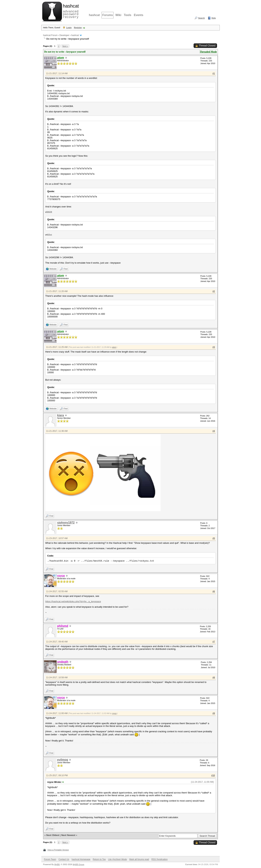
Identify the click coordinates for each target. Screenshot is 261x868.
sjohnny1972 (66, 523)
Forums (108, 15)
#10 (213, 775)
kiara (60, 415)
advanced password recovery (70, 11)
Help (214, 18)
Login (69, 28)
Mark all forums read (139, 859)
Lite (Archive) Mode (118, 859)
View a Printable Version (58, 850)
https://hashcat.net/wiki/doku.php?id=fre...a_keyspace (73, 601)
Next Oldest (53, 835)
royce (114, 713)
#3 (214, 347)
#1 (214, 73)
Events (138, 15)
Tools (128, 15)
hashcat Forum (50, 35)
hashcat (94, 15)
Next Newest (68, 835)
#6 (214, 591)
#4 (214, 431)
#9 (214, 713)
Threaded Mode (208, 52)
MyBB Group (78, 864)
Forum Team (50, 859)
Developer (64, 35)
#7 (214, 642)
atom (114, 347)
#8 (214, 678)
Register (78, 28)
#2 (214, 291)
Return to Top (99, 859)
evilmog (63, 760)
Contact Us (64, 859)
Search (201, 18)
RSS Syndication (160, 859)
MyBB (57, 864)
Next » (65, 46)
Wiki (118, 15)
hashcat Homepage (81, 859)
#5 (214, 538)
